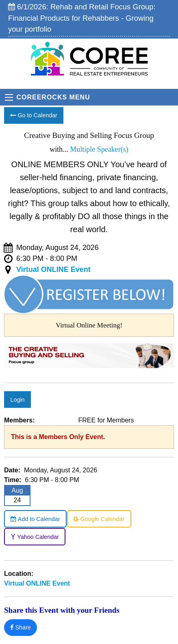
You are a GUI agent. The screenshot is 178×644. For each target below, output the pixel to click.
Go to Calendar (34, 115)
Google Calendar (99, 519)
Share (20, 627)
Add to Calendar (35, 519)
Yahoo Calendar (35, 537)
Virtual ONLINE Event (53, 269)
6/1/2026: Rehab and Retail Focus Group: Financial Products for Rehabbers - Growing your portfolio (82, 18)
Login (17, 400)
